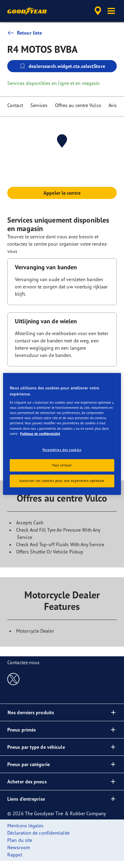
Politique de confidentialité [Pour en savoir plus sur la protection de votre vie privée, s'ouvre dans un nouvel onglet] (40, 433)
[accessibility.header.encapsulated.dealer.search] (98, 11)
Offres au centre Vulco (78, 105)
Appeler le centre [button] (62, 193)
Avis (113, 105)
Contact (15, 105)
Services (39, 105)
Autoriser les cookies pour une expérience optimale (62, 481)
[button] (111, 11)
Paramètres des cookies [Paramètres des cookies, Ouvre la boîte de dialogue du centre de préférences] (62, 449)
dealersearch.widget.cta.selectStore (62, 66)
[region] (62, 434)
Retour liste (25, 33)
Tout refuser (62, 465)
